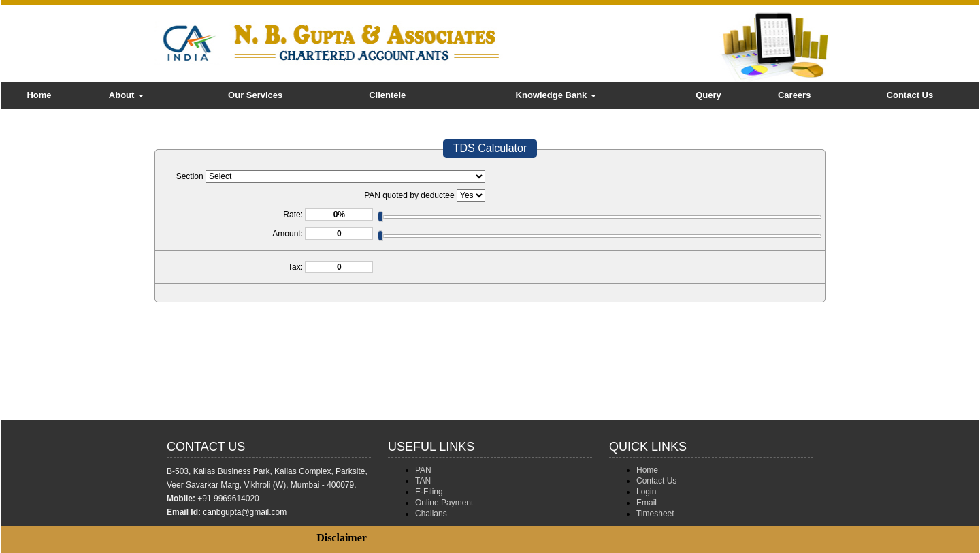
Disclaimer (342, 538)
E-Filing (429, 492)
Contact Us (910, 95)
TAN (423, 481)
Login (646, 492)
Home (39, 95)
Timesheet (655, 513)
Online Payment (444, 503)
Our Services (255, 95)
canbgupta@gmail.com (245, 512)
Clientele (387, 95)
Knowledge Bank (556, 95)
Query (708, 95)
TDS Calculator (490, 148)
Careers (794, 95)
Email (647, 503)
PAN (423, 470)
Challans (431, 513)
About (126, 95)
